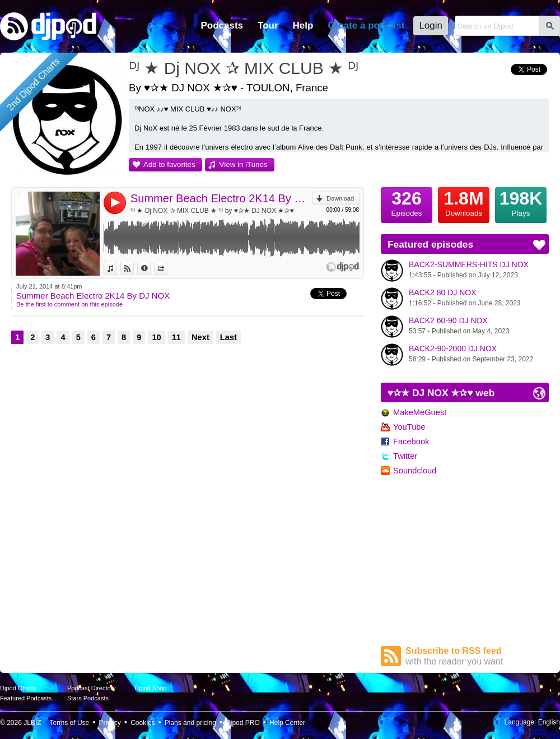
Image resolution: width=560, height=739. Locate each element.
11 (176, 337)
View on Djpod (134, 268)
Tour (268, 25)
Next (200, 337)
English (549, 722)
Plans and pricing (190, 723)
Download (340, 198)
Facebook (411, 441)
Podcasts (222, 25)
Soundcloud (415, 471)
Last (228, 337)
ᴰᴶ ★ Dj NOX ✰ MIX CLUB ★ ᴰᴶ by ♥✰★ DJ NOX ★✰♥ (212, 211)
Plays (521, 202)
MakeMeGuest (420, 412)
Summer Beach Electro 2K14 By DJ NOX (221, 198)
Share (167, 268)
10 (156, 337)
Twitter (405, 456)
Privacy (110, 723)
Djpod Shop (151, 688)
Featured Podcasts (26, 698)
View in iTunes (244, 164)
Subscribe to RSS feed (477, 656)
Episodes (407, 202)
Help (303, 25)
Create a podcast (366, 25)
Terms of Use (70, 723)
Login (431, 25)
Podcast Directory (92, 688)
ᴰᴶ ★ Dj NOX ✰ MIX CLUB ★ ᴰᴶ (244, 68)
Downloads (464, 202)
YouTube (409, 427)
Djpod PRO (243, 723)
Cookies (143, 723)
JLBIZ (32, 723)
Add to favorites (169, 164)
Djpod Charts (18, 688)
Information (150, 268)
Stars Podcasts (88, 698)
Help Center (287, 723)
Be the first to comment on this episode (69, 304)
